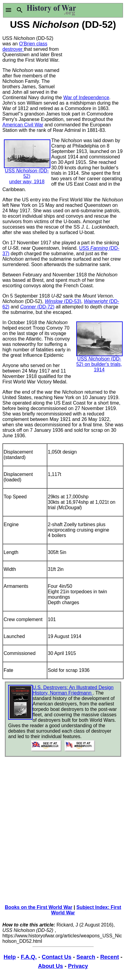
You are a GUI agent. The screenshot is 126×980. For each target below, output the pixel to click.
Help (10, 957)
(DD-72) (46, 307)
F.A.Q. (29, 957)
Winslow (54, 301)
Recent (109, 957)
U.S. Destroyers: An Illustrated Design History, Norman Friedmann (73, 690)
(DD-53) (72, 301)
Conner (29, 307)
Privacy (78, 966)
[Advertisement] (93, 61)
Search (86, 957)
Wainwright (96, 301)
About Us (50, 966)
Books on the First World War (39, 907)
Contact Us (56, 957)
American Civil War (23, 125)
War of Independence (86, 98)
